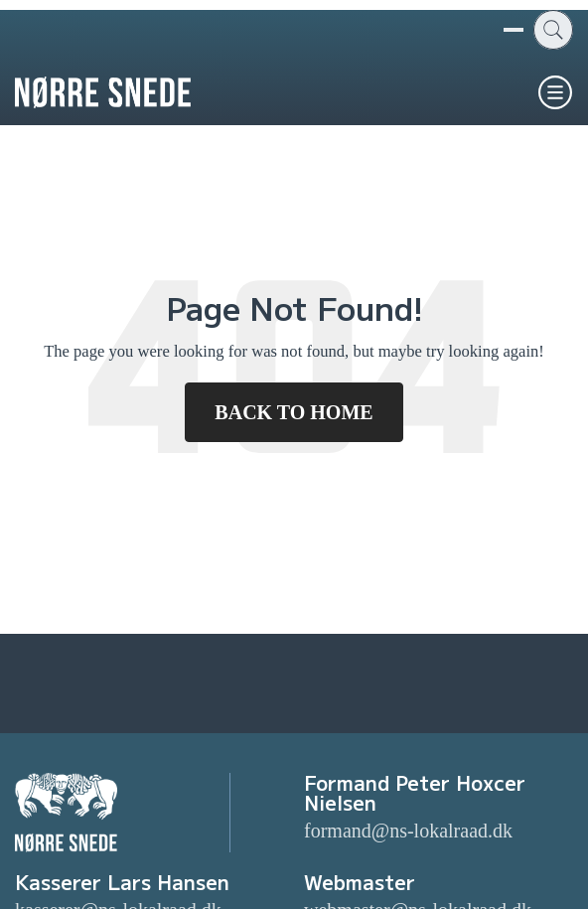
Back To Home (294, 412)
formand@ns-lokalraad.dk (408, 831)
